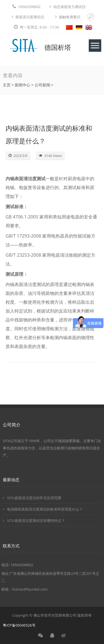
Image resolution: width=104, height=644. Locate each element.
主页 (7, 85)
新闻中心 (22, 85)
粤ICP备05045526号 (19, 625)
